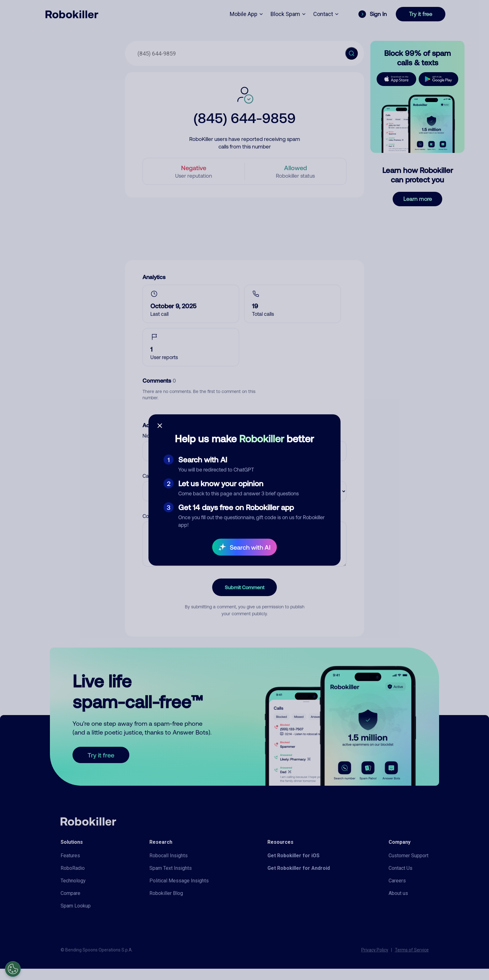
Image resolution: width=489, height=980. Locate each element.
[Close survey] (160, 426)
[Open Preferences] (13, 969)
